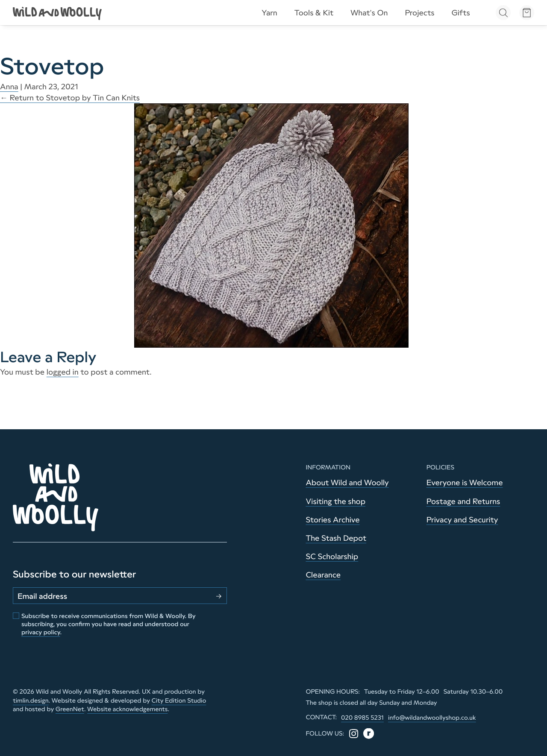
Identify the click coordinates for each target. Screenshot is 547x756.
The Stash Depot (336, 538)
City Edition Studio (179, 700)
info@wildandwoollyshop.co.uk (432, 718)
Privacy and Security (462, 520)
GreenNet (70, 709)
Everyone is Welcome (465, 483)
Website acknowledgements (127, 709)
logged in (63, 372)
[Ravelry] (369, 734)
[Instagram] (354, 734)
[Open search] (503, 13)
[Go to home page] (58, 13)
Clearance (323, 575)
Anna (9, 87)
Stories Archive (332, 520)
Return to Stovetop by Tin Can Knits (70, 98)
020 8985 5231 (362, 718)
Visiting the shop (335, 501)
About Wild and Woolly (347, 483)
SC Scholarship (332, 557)
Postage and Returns (463, 501)
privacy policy (41, 632)
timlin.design (31, 700)
